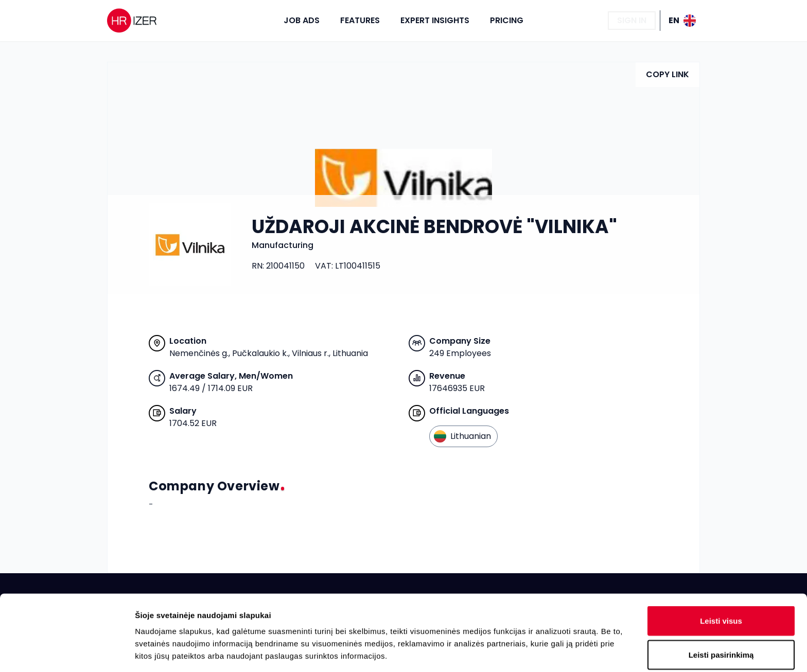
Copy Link (668, 74)
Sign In (632, 20)
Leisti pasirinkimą (721, 579)
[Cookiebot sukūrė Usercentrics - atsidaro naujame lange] (67, 652)
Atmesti (721, 613)
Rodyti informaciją (528, 652)
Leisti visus (721, 545)
